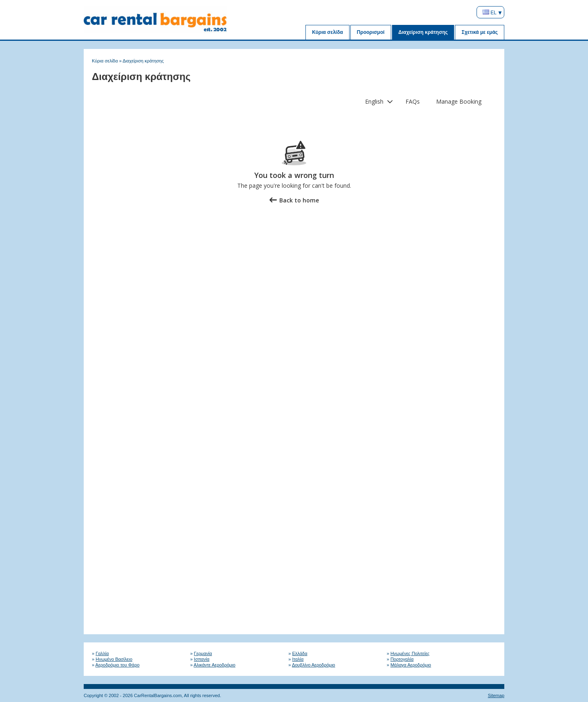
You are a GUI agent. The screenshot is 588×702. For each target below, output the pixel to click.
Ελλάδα (300, 653)
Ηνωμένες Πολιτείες (410, 653)
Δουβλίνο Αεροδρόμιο (314, 665)
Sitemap (496, 695)
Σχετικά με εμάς (480, 32)
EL (490, 13)
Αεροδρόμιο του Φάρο (118, 665)
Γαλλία (102, 653)
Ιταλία (298, 659)
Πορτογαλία (402, 659)
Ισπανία (202, 659)
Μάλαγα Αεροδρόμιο (411, 665)
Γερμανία (203, 653)
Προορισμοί (371, 32)
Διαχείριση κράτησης (423, 32)
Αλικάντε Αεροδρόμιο (214, 665)
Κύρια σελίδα (327, 32)
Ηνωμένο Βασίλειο (114, 659)
